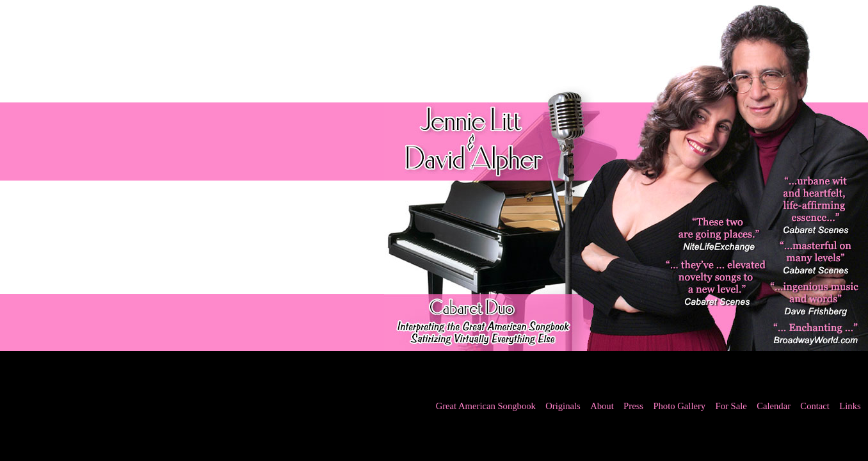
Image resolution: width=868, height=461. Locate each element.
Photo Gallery (679, 406)
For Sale (731, 406)
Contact (815, 406)
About (602, 406)
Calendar (774, 406)
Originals (563, 406)
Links (850, 406)
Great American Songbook (486, 406)
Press (633, 406)
